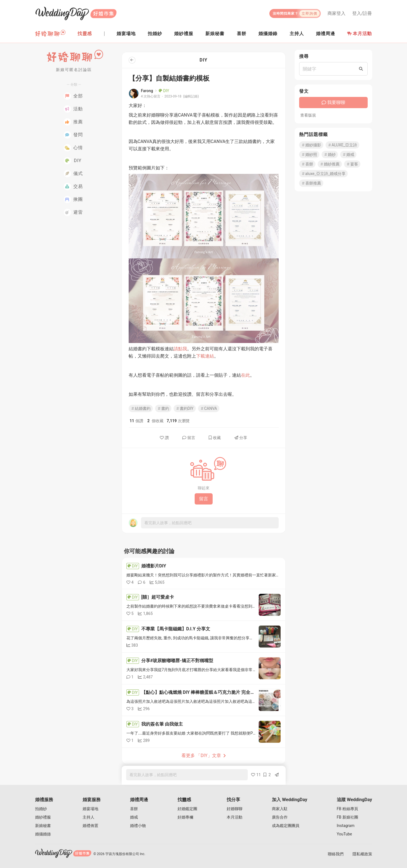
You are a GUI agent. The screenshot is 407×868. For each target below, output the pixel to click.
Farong (147, 91)
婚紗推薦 (330, 164)
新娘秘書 (43, 826)
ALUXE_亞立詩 (342, 145)
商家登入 (336, 13)
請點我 (180, 349)
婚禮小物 (138, 826)
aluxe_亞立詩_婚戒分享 (324, 174)
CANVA (209, 408)
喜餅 (307, 164)
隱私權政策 (362, 854)
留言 (189, 438)
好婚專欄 (185, 817)
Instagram (346, 826)
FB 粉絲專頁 (347, 809)
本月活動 (360, 34)
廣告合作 (280, 817)
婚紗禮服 (43, 817)
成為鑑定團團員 (286, 826)
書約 (163, 408)
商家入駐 (280, 809)
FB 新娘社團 (347, 817)
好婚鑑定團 (187, 809)
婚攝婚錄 (43, 834)
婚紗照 (309, 154)
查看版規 (308, 115)
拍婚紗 (41, 809)
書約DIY (185, 408)
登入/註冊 (362, 13)
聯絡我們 (336, 854)
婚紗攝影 (311, 145)
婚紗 (330, 154)
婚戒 (348, 154)
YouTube (344, 834)
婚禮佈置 (90, 826)
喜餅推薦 (311, 183)
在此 (245, 375)
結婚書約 (141, 408)
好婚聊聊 (235, 809)
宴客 (352, 164)
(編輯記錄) (191, 96)
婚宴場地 (90, 809)
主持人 (88, 817)
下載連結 (205, 356)
